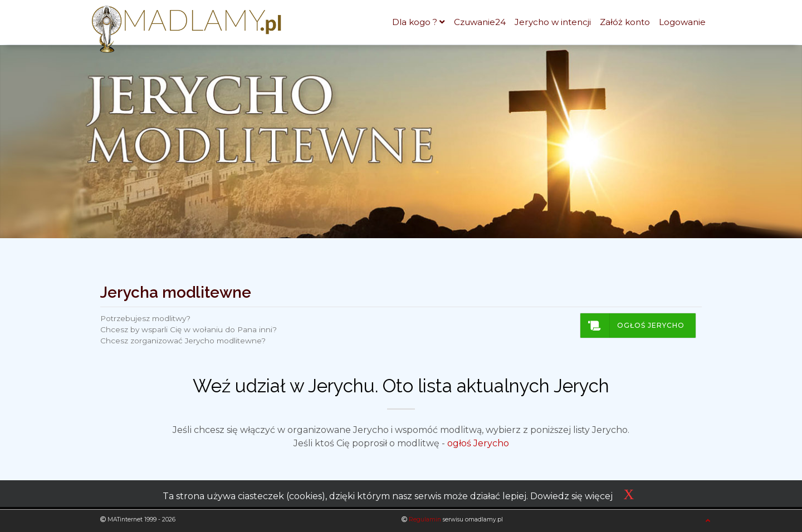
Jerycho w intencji (553, 22)
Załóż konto (625, 22)
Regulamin (425, 519)
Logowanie (682, 22)
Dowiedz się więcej (571, 496)
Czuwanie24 (480, 22)
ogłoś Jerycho (478, 443)
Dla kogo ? (415, 22)
